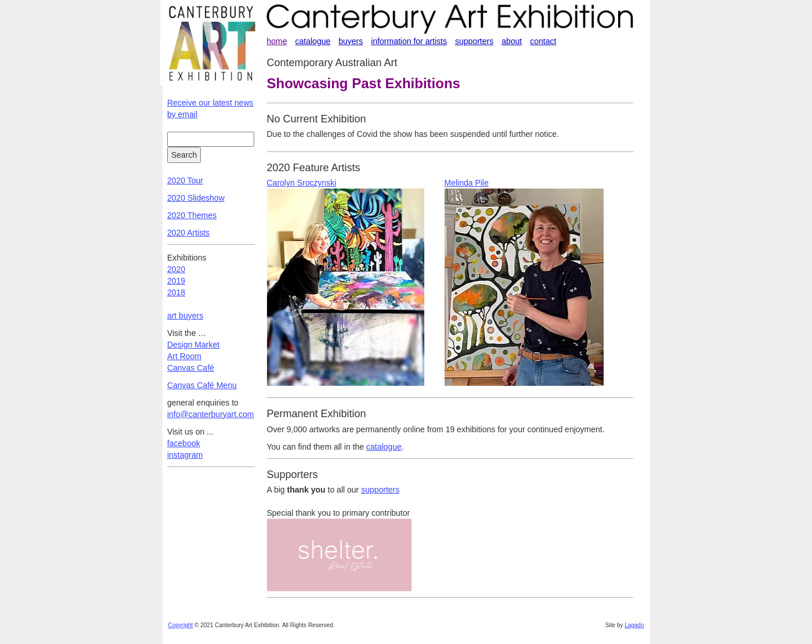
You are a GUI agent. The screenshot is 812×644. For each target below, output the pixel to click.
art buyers (185, 316)
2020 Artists (188, 233)
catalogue (384, 447)
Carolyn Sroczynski (302, 183)
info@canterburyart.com (211, 414)
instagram (185, 455)
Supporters (293, 475)
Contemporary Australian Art (332, 63)
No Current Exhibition (317, 119)
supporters (380, 490)
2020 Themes (192, 215)
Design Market (193, 345)
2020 (176, 269)
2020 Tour (185, 180)
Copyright (181, 625)
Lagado (634, 625)
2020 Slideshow (196, 198)
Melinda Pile (467, 183)
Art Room (184, 356)
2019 (176, 281)
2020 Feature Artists (314, 168)
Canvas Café (191, 368)
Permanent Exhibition (317, 414)
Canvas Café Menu (202, 385)
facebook (184, 443)
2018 (176, 292)
